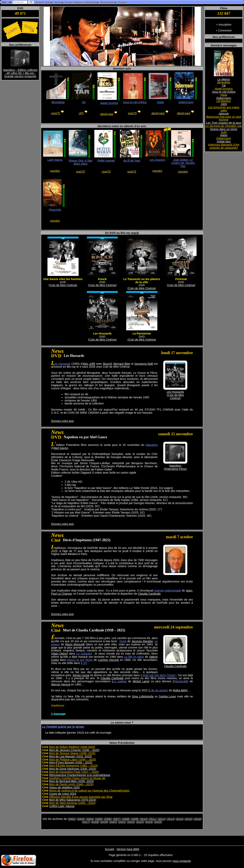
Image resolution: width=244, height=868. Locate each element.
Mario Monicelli (75, 644)
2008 (126, 819)
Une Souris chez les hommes (63, 279)
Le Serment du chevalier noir (224, 126)
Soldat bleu (224, 141)
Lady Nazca (55, 160)
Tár (224, 85)
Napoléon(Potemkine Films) (175, 467)
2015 (189, 819)
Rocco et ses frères (80, 660)
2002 (72, 819)
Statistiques (92, 2)
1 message (58, 714)
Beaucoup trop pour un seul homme (224, 118)
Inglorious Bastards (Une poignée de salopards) (224, 146)
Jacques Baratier (142, 641)
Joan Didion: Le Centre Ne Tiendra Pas (183, 163)
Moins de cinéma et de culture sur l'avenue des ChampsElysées (89, 791)
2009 (135, 819)
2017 (86, 822)
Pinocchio (55, 210)
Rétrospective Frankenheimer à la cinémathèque (80, 775)
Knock (102, 279)
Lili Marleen (224, 101)
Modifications (108, 2)
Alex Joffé (89, 364)
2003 (81, 819)
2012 (162, 819)
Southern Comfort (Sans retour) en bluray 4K (77, 778)
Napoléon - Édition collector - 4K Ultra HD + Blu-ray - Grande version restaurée (20, 73)
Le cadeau (120, 681)
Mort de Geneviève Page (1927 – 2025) (74, 772)
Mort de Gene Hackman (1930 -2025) (73, 769)
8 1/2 (84, 663)
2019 (104, 822)
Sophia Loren (167, 696)
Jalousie (224, 114)
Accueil (40, 2)
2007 (117, 819)
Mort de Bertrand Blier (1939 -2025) (71, 781)
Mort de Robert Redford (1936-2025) (72, 747)
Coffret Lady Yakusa (62, 806)
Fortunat (181, 279)
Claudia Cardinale (149, 594)
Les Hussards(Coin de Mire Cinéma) (175, 395)
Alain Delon (59, 654)
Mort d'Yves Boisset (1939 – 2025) (71, 762)
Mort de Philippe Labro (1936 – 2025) (72, 760)
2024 (149, 822)
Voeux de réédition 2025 (64, 787)
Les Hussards (102, 333)
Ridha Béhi (180, 690)
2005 (99, 819)
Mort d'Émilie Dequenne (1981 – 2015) (73, 766)
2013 (171, 819)
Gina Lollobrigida (143, 696)
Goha (123, 641)
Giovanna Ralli (144, 364)
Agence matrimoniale (168, 591)
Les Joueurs (157, 160)
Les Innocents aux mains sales (224, 109)
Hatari (224, 135)
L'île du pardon (159, 690)
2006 (108, 819)
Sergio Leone (81, 675)
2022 (131, 822)
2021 (122, 822)
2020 (113, 822)
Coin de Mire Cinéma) (63, 285)
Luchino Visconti (109, 660)
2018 (95, 822)
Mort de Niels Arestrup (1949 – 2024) (72, 803)
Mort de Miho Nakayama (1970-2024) (73, 800)
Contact (122, 2)
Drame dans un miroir (224, 129)
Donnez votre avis (63, 421)
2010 (144, 819)
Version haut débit (128, 849)
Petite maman (106, 161)
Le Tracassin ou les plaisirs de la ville (142, 281)
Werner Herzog (61, 684)
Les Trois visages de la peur (224, 123)
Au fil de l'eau (132, 161)
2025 (158, 822)
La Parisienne (142, 333)
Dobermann (224, 98)
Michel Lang (141, 681)
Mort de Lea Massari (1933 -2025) (71, 756)
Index (49, 2)
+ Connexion (224, 30)
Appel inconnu (224, 89)
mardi (135, 233)
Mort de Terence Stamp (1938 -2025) (72, 753)
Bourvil (107, 364)
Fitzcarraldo (181, 681)
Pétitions (78, 2)
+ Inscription (224, 25)
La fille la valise (134, 657)
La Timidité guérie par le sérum (63, 727)
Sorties (59, 2)
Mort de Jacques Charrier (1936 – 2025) (74, 750)
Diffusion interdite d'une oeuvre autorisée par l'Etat (81, 797)
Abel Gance (61, 448)
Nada (224, 95)
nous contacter (182, 861)
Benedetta (224, 82)
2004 (90, 819)
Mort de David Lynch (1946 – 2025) (71, 784)
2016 (198, 819)
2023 (140, 822)
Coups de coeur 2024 (63, 794)
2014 (180, 819)
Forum (69, 2)
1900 (224, 104)
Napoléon (152, 445)
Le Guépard (84, 654)
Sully (224, 132)
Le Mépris (224, 79)
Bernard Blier (122, 364)
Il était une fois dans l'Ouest (158, 675)
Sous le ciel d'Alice (224, 92)
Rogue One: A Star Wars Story (81, 162)
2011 (153, 819)
